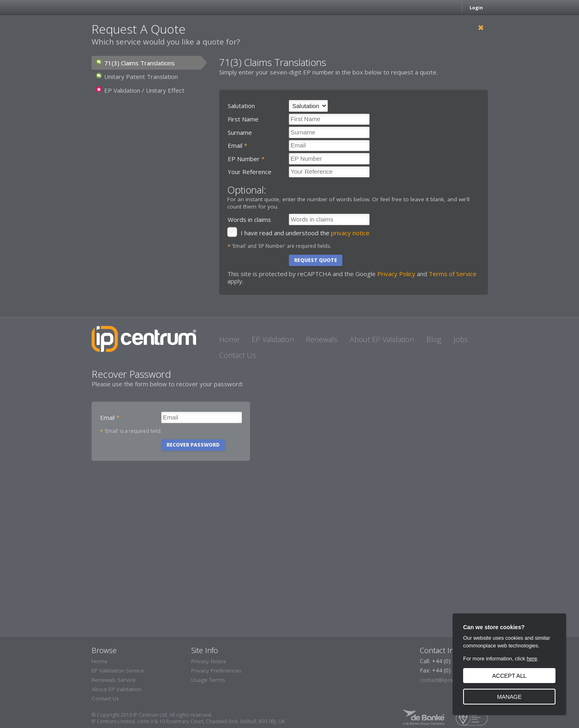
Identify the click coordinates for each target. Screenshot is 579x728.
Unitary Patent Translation (137, 77)
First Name (243, 119)
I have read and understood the (305, 233)
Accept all (510, 676)
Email (237, 145)
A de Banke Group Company (424, 718)
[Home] (229, 339)
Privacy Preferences (216, 671)
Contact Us (105, 698)
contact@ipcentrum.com (451, 680)
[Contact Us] (238, 355)
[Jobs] (461, 339)
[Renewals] (322, 339)
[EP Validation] (273, 339)
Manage (510, 697)
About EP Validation (116, 689)
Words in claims (249, 219)
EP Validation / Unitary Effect (140, 90)
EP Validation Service (118, 671)
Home (99, 661)
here (532, 659)
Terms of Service (453, 274)
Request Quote (316, 260)
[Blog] (434, 339)
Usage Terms (208, 680)
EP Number (246, 159)
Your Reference (250, 172)
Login (476, 7)
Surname (240, 132)
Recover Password (193, 445)
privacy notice (350, 233)
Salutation (241, 106)
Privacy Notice (209, 661)
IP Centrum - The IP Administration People (144, 339)
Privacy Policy (396, 274)
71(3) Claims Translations (135, 63)
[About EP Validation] (382, 339)
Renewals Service (114, 680)
